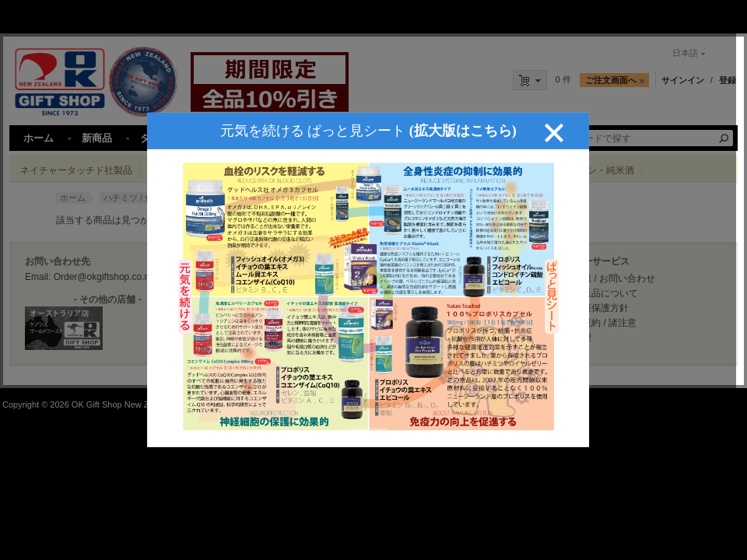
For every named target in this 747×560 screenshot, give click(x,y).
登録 (728, 80)
